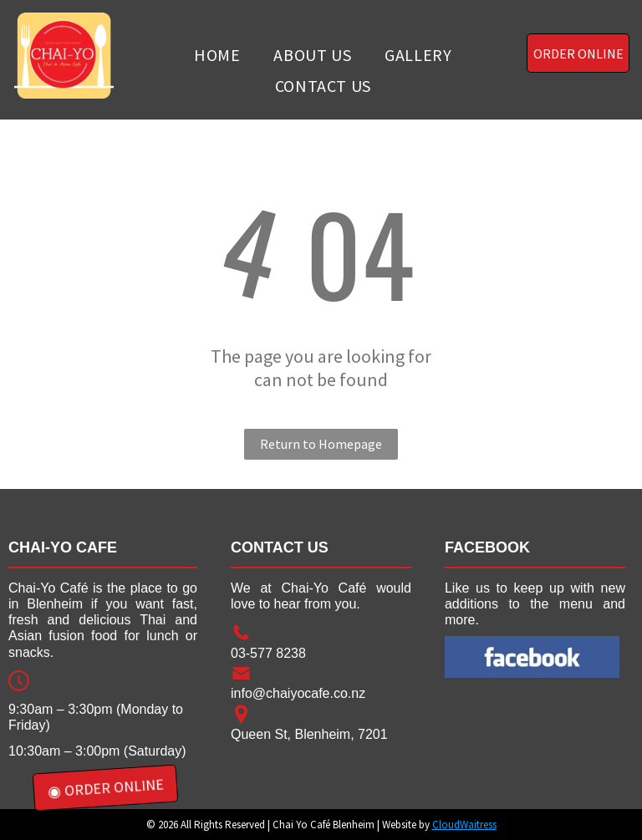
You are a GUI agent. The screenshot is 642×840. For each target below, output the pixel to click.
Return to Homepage (321, 444)
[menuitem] (217, 55)
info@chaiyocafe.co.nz (298, 693)
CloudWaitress (464, 825)
